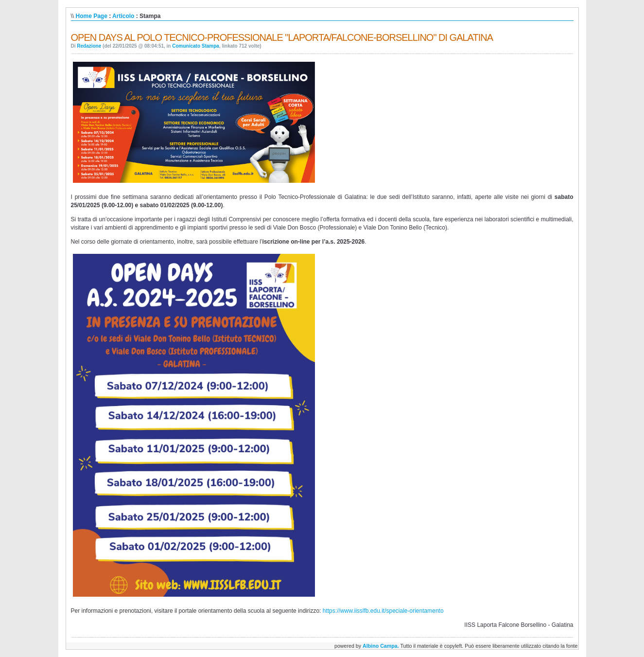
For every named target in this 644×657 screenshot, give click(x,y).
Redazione (89, 46)
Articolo (123, 16)
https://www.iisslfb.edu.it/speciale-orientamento (383, 611)
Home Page (92, 16)
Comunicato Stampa (196, 46)
